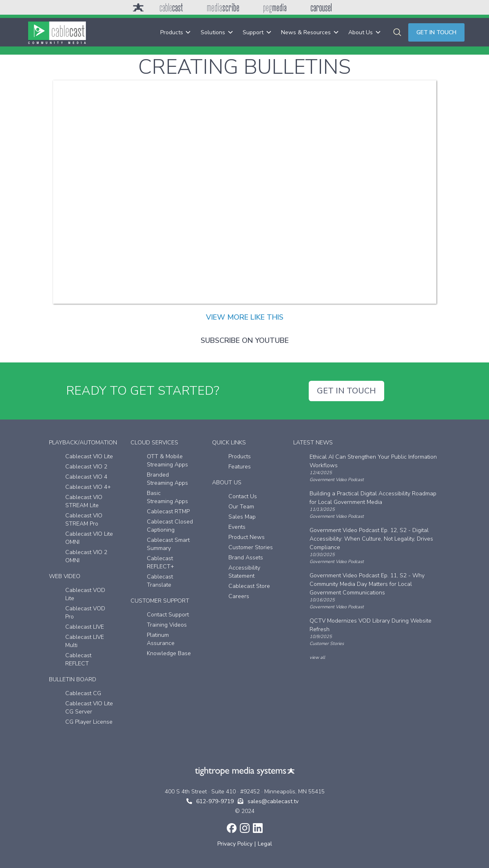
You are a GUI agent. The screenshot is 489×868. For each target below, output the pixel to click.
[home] (57, 32)
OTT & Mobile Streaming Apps (167, 461)
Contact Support (168, 615)
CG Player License (89, 722)
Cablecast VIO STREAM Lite (84, 501)
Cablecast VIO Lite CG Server (89, 708)
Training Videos (167, 625)
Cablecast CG (83, 693)
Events (237, 527)
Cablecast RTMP (168, 511)
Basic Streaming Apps (167, 497)
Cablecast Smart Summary (168, 544)
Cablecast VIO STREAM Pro (84, 520)
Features (240, 467)
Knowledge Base (169, 653)
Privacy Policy (235, 844)
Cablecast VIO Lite (89, 456)
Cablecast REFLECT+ (160, 562)
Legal (265, 844)
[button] (176, 32)
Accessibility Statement (244, 572)
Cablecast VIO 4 (86, 477)
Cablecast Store (249, 586)
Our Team (241, 507)
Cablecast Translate (160, 581)
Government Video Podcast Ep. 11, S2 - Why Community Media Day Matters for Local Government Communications (367, 584)
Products (240, 456)
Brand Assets (246, 558)
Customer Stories (251, 547)
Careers (239, 596)
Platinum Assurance (161, 639)
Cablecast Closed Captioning (170, 526)
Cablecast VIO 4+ (88, 487)
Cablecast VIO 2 (86, 467)
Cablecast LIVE (85, 627)
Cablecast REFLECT (78, 659)
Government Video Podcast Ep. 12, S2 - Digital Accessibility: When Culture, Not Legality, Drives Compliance (371, 539)
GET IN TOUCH (346, 391)
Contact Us (243, 496)
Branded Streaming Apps (167, 479)
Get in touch (436, 32)
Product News (247, 537)
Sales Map (242, 517)
